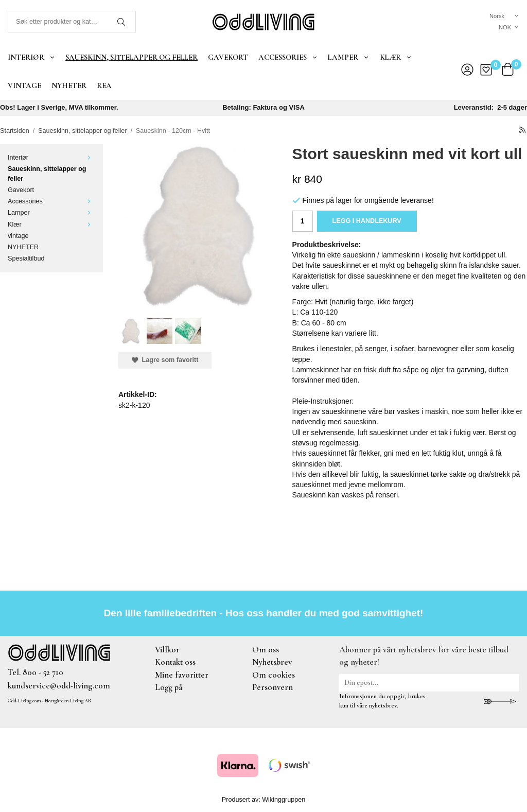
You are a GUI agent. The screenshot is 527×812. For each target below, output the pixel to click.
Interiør (31, 57)
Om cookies (274, 675)
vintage (24, 85)
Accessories (288, 57)
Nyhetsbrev (272, 662)
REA (104, 85)
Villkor (167, 650)
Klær (396, 57)
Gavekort (228, 57)
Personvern (273, 687)
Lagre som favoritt (165, 360)
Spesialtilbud (26, 258)
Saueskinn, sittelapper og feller (131, 57)
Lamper (348, 57)
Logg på (169, 687)
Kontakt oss (175, 662)
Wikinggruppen (284, 800)
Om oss (266, 650)
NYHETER (69, 85)
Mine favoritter (182, 675)
